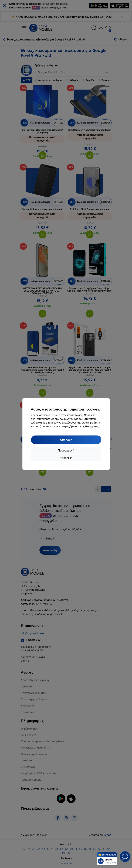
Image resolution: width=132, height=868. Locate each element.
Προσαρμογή (66, 450)
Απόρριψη (66, 458)
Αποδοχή (66, 440)
